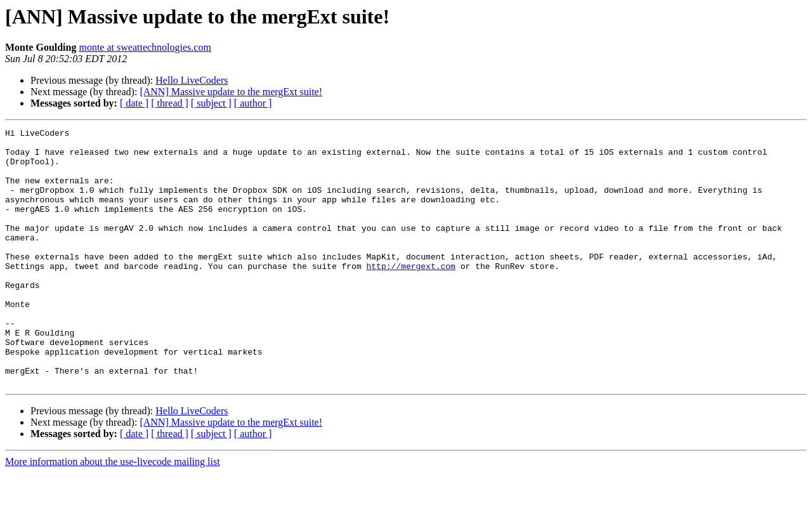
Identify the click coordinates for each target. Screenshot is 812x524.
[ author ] (253, 103)
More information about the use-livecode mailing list (113, 513)
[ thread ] (170, 103)
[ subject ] (211, 103)
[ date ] (134, 103)
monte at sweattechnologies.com (145, 47)
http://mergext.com (410, 294)
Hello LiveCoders (192, 80)
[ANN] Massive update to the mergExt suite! (231, 92)
